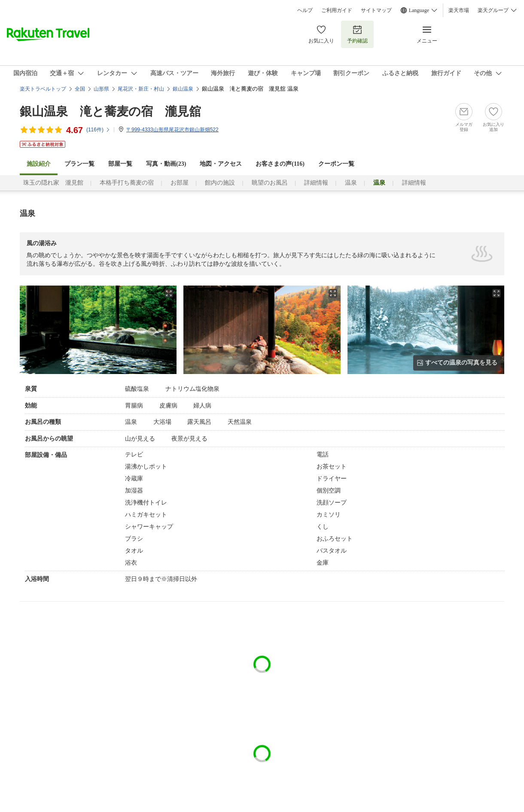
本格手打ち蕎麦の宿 (127, 183)
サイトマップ (376, 10)
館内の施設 (220, 183)
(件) (98, 130)
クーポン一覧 (336, 164)
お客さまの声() (280, 164)
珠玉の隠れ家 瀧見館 (53, 183)
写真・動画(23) (166, 164)
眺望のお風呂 (270, 183)
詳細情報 (316, 183)
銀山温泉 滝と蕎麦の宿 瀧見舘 (110, 111)
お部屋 (180, 183)
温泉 (351, 183)
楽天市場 (459, 10)
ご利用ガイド (337, 10)
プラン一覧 (79, 164)
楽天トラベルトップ (43, 89)
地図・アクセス (221, 164)
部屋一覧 (120, 164)
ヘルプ (305, 10)
